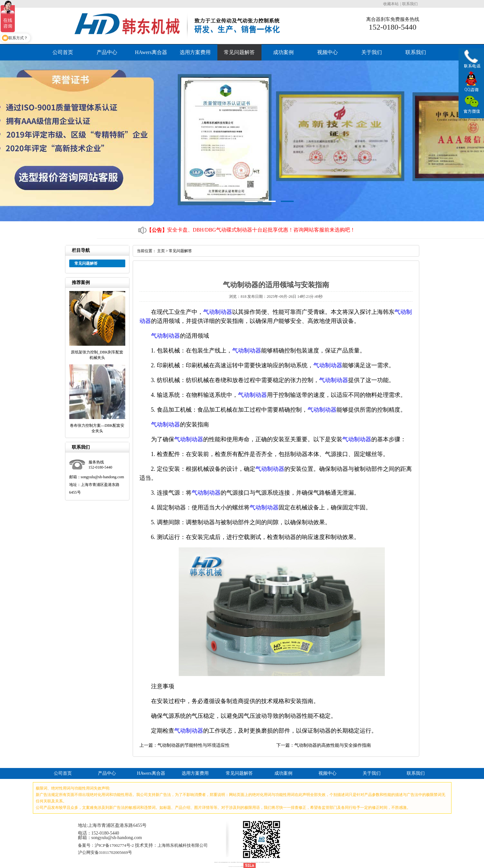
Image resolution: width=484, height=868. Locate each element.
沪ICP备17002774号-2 (114, 845)
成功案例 (283, 52)
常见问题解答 (239, 52)
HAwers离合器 (151, 52)
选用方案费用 (195, 52)
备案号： (86, 845)
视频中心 (327, 52)
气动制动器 (218, 312)
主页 (161, 251)
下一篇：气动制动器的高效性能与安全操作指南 (324, 745)
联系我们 (410, 4)
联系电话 (471, 61)
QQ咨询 (471, 82)
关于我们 (372, 52)
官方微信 (471, 105)
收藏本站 (391, 4)
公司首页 (63, 52)
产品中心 (107, 52)
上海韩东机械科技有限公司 (183, 845)
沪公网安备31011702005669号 (105, 852)
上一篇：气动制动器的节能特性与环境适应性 (185, 745)
